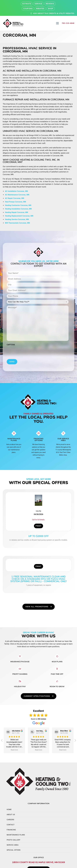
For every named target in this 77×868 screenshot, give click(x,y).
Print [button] (38, 526)
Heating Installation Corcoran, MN (18, 209)
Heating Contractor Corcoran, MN (18, 205)
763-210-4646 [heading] (68, 23)
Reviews (50, 4)
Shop (51, 9)
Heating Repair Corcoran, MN (16, 212)
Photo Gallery (14, 840)
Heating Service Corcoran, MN (17, 219)
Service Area (13, 845)
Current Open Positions (39, 696)
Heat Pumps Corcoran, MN (15, 202)
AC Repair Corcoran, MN (15, 198)
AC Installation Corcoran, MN (16, 191)
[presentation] (23, 351)
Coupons (28, 9)
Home (9, 810)
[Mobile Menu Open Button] (57, 23)
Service (38, 4)
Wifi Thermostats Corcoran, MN (17, 223)
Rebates (40, 9)
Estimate (27, 4)
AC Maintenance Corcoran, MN (17, 195)
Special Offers (14, 850)
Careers (10, 820)
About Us (11, 815)
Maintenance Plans (16, 835)
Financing (11, 830)
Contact (11, 825)
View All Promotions (39, 607)
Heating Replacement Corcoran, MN (19, 216)
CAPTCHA (11, 345)
